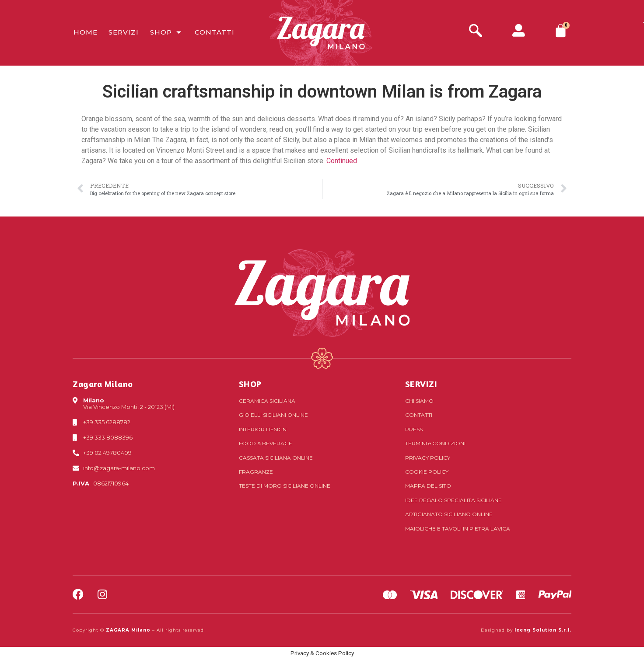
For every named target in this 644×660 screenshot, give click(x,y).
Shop (166, 33)
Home (85, 33)
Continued (342, 161)
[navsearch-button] (476, 32)
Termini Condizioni (435, 443)
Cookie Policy (427, 472)
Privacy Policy (428, 458)
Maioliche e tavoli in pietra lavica (458, 529)
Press (414, 429)
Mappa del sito (428, 486)
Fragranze (256, 472)
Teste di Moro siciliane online (285, 486)
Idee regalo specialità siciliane (453, 500)
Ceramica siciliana (267, 401)
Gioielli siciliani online (273, 415)
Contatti (213, 33)
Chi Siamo (419, 401)
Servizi (123, 33)
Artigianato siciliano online (449, 514)
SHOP (250, 384)
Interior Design (263, 429)
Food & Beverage (266, 443)
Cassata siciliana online (276, 458)
